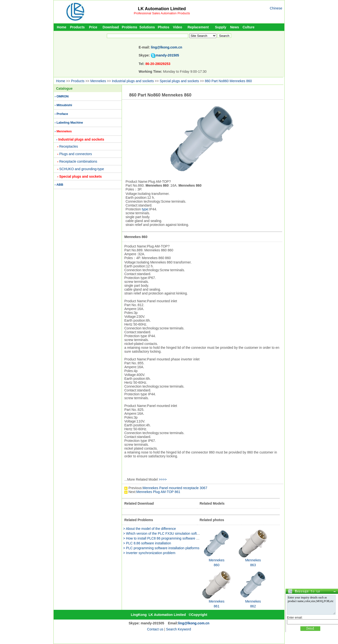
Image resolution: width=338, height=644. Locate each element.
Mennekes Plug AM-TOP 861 (158, 492)
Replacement (198, 27)
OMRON (63, 96)
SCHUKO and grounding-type (82, 169)
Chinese (276, 8)
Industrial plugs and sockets (133, 81)
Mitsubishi (64, 105)
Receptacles (69, 146)
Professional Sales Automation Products (162, 13)
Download (111, 27)
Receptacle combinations (78, 161)
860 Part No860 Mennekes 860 (228, 81)
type (145, 209)
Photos (164, 27)
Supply (221, 27)
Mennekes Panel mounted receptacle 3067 (175, 488)
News (235, 27)
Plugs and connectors (76, 154)
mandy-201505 (167, 55)
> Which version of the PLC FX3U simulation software (164, 533)
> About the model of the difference (149, 529)
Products (77, 27)
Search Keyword (179, 629)
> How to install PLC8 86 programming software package (166, 538)
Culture (249, 27)
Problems (130, 27)
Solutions (147, 27)
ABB (60, 185)
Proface (62, 114)
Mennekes (98, 81)
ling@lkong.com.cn (167, 47)
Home (62, 27)
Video (177, 27)
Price (93, 27)
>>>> (163, 479)
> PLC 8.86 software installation (147, 543)
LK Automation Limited (162, 9)
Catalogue (64, 88)
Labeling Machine (70, 123)
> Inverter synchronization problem (149, 553)
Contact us (155, 629)
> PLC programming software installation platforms (161, 548)
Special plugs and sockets (179, 81)
